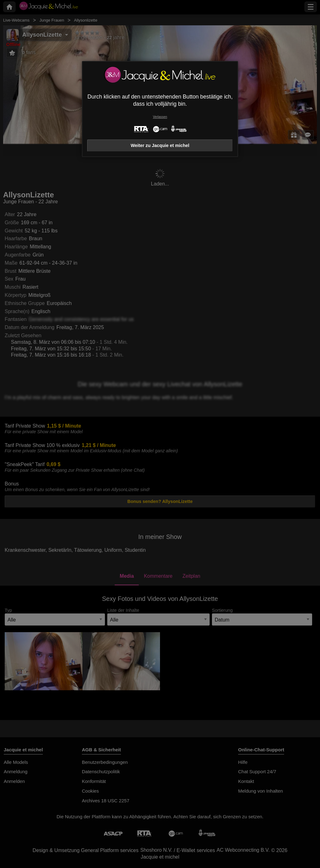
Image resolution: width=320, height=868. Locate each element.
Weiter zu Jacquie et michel (160, 145)
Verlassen (160, 117)
